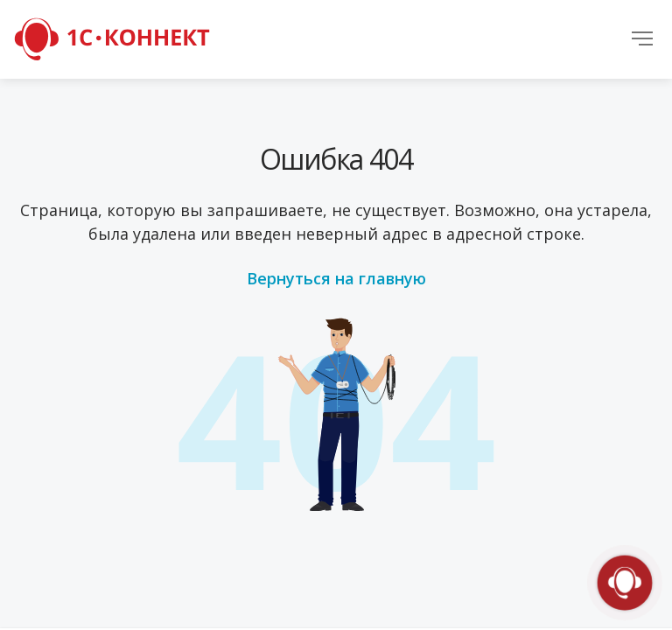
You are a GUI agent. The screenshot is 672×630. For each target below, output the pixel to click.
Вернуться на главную (336, 278)
